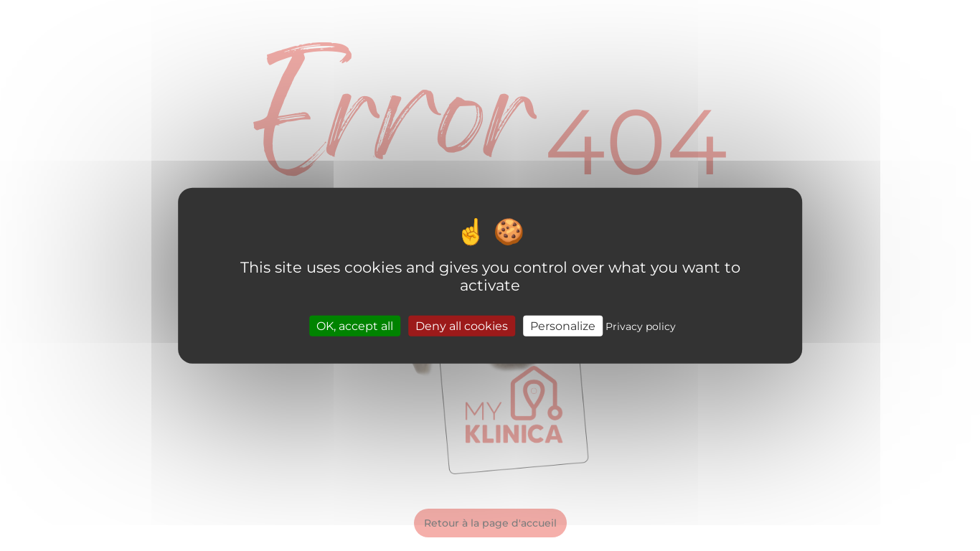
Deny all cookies (462, 325)
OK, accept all (355, 325)
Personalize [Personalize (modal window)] (563, 325)
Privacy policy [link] (641, 326)
